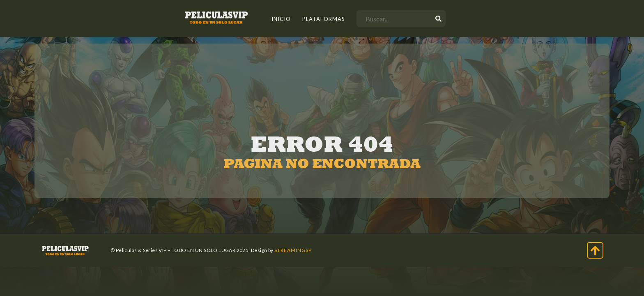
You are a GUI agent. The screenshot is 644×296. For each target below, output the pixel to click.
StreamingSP (293, 250)
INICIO (281, 19)
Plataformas (324, 19)
